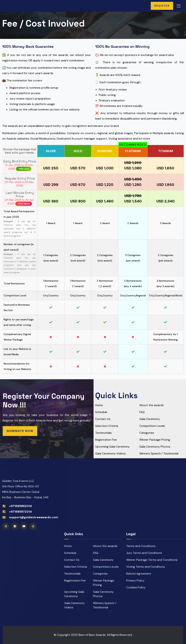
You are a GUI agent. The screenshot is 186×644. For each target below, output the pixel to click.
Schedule (101, 412)
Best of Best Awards (92, 635)
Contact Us (103, 419)
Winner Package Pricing (155, 440)
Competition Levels (152, 426)
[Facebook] (15, 526)
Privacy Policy (135, 580)
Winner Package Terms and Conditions (152, 560)
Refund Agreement (139, 574)
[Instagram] (6, 526)
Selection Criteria (107, 426)
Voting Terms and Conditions (146, 567)
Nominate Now (20, 431)
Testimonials (103, 433)
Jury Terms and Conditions (144, 553)
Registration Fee (106, 440)
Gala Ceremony (150, 419)
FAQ (142, 412)
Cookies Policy (136, 587)
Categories (147, 433)
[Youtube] (24, 526)
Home (99, 405)
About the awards (151, 405)
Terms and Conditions (141, 546)
